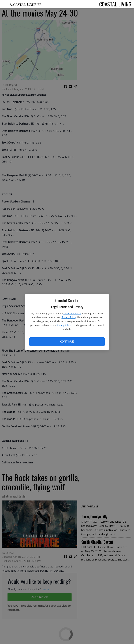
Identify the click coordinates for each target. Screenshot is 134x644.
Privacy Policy (69, 317)
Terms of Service (72, 313)
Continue (67, 341)
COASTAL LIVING (115, 4)
